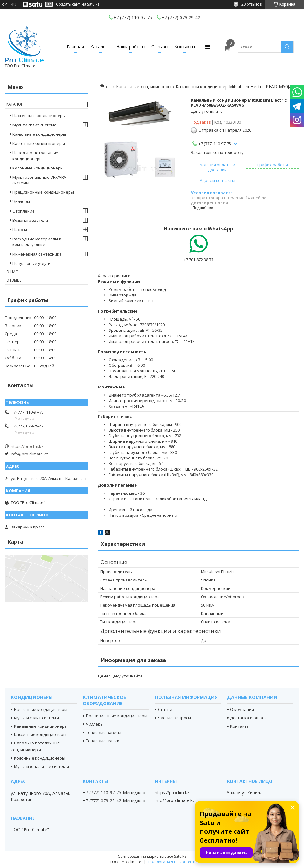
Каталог (99, 47)
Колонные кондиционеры (38, 168)
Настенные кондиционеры (39, 116)
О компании (242, 709)
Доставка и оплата (249, 718)
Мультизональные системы (41, 766)
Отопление (24, 211)
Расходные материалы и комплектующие (37, 242)
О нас (12, 272)
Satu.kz (180, 856)
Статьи (165, 709)
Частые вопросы (174, 718)
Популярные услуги (31, 263)
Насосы (20, 230)
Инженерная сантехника (37, 254)
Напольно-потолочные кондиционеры (35, 156)
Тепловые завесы (104, 732)
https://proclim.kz (27, 446)
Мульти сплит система (34, 125)
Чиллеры (21, 201)
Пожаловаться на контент (170, 862)
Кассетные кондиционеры (39, 143)
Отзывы (160, 47)
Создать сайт (68, 4)
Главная (75, 47)
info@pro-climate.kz (29, 454)
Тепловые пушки (103, 741)
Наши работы (131, 47)
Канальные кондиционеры (144, 87)
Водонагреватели (30, 220)
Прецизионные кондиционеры (43, 192)
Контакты (185, 47)
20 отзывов (251, 4)
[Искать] (287, 47)
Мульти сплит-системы (36, 718)
